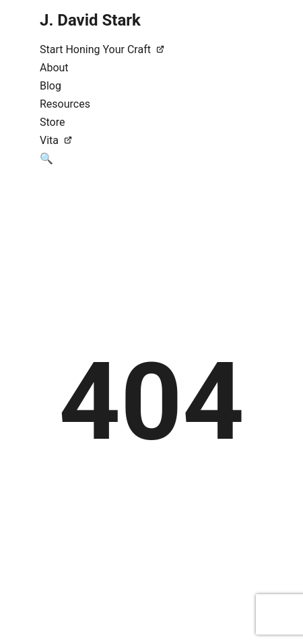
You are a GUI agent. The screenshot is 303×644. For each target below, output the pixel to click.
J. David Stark (90, 20)
